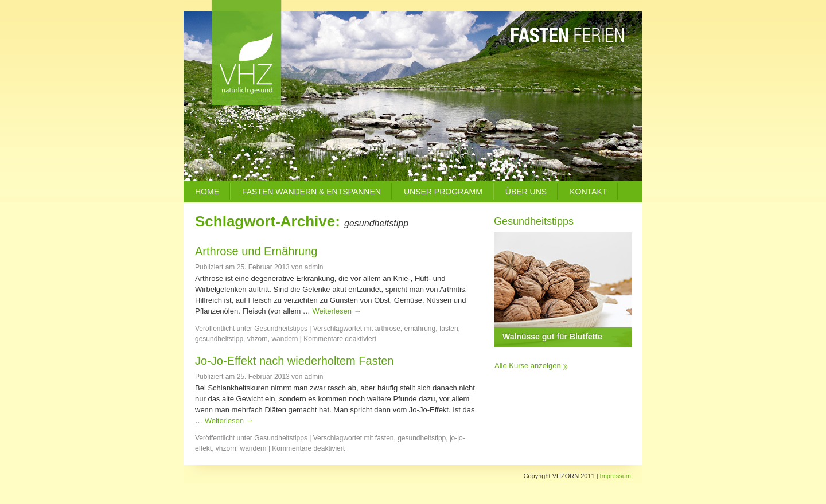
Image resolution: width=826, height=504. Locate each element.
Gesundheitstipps (281, 329)
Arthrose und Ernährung (256, 251)
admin (314, 267)
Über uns (526, 192)
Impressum (615, 476)
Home (207, 192)
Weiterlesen (336, 311)
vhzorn (258, 339)
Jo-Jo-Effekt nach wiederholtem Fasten (294, 361)
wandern (285, 339)
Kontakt (588, 192)
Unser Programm (443, 192)
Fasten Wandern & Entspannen (311, 192)
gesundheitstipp (219, 339)
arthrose (388, 329)
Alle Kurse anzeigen (528, 366)
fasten (449, 329)
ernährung (420, 329)
